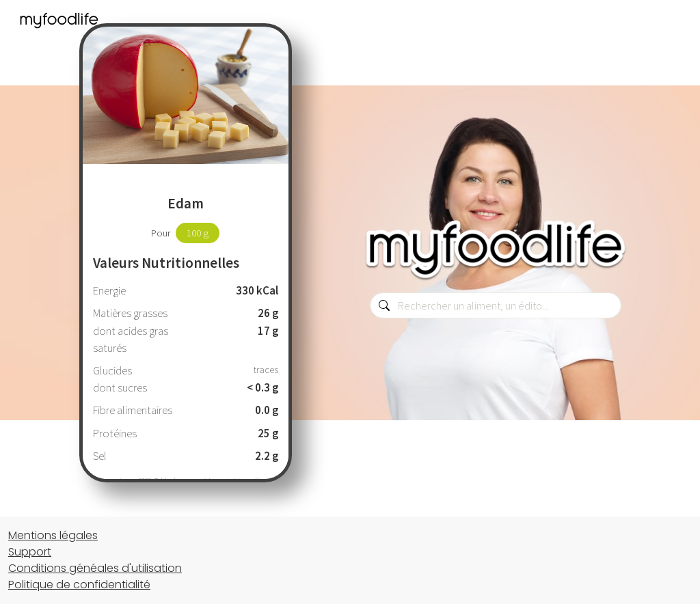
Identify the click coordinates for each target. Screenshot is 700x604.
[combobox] (496, 305)
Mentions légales (53, 535)
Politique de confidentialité (79, 585)
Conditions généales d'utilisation (95, 568)
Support (30, 552)
